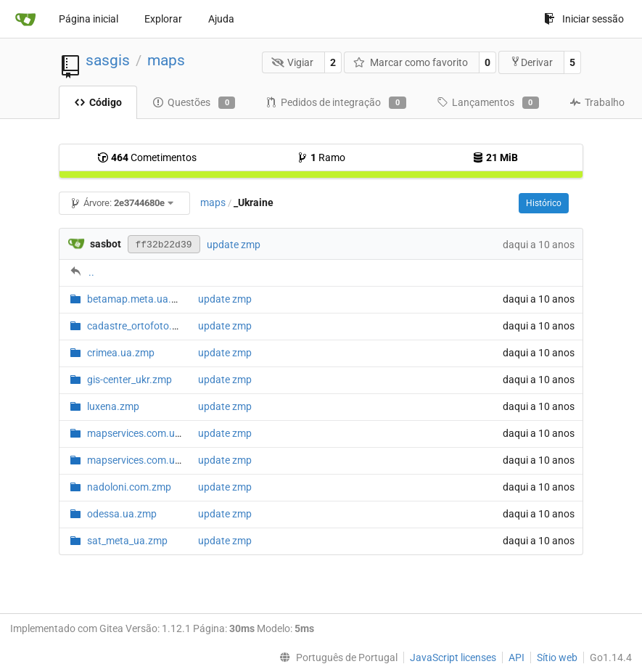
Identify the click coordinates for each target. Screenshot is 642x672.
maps (166, 60)
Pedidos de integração (336, 103)
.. (91, 272)
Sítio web (557, 657)
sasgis (108, 60)
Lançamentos (488, 103)
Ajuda (221, 19)
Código (98, 102)
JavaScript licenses (453, 657)
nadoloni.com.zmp (129, 487)
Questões (194, 103)
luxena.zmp (113, 406)
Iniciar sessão (584, 19)
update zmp (234, 245)
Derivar (531, 62)
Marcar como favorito (411, 62)
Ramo (321, 157)
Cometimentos (147, 157)
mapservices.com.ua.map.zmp (157, 460)
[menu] (336, 657)
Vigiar (293, 62)
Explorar (163, 19)
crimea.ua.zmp (121, 353)
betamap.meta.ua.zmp (139, 299)
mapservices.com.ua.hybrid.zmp (161, 433)
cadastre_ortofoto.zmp (139, 326)
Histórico (544, 203)
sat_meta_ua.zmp (127, 541)
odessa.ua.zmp (122, 514)
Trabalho (597, 102)
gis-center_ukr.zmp (129, 380)
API (517, 657)
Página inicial (89, 19)
